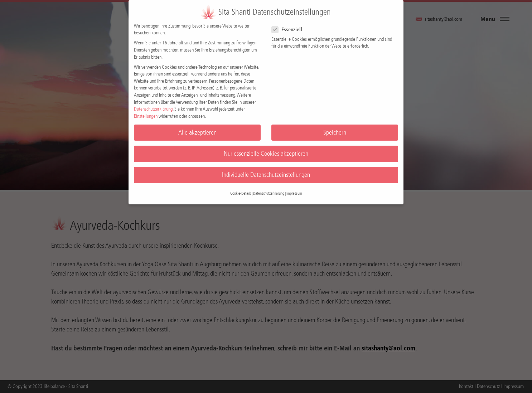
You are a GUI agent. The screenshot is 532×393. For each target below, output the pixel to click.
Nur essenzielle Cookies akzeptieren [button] (266, 149)
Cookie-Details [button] (241, 190)
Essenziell (290, 25)
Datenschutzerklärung (153, 105)
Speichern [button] (335, 128)
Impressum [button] (294, 190)
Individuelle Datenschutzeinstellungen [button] (266, 171)
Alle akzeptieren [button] (197, 128)
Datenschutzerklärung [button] (269, 190)
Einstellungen (146, 112)
